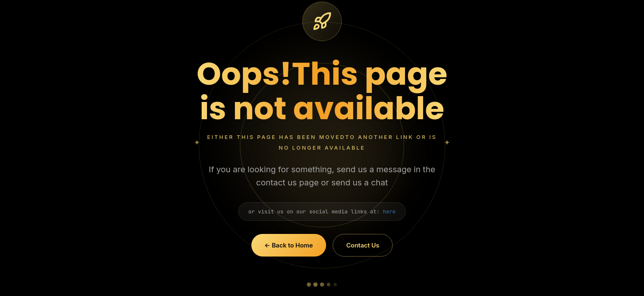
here (389, 212)
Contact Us (363, 245)
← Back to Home (289, 245)
